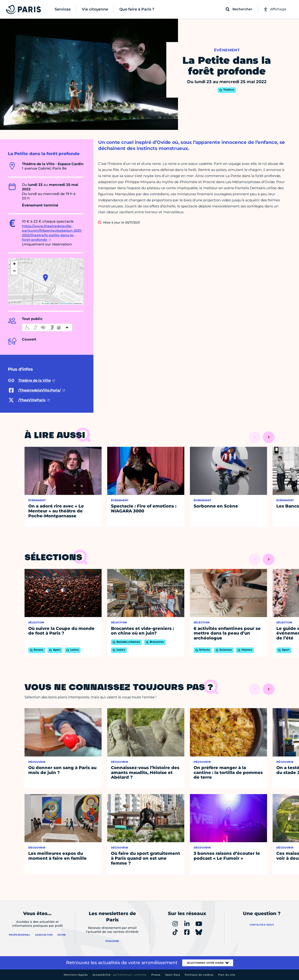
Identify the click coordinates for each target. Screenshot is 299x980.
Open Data (173, 975)
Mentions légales (76, 975)
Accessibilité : (120, 975)
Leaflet (46, 304)
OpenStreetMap (66, 304)
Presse (156, 975)
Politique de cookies (199, 975)
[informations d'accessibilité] (47, 327)
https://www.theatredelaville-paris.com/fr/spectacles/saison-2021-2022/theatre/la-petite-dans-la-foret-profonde (52, 233)
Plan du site (227, 975)
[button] (45, 278)
